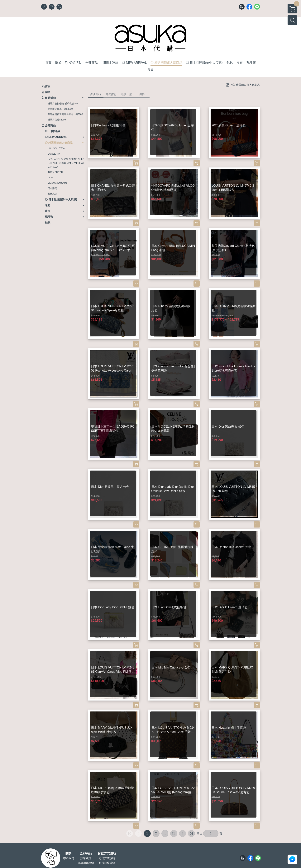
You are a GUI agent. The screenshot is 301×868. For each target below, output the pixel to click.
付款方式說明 (107, 853)
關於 (69, 853)
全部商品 (86, 853)
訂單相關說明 (86, 863)
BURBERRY (54, 154)
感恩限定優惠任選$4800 (60, 109)
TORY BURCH (55, 172)
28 (174, 833)
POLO (51, 178)
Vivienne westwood (58, 183)
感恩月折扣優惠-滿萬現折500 (63, 104)
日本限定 (52, 188)
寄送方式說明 (107, 858)
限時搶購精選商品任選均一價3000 (65, 114)
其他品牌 (52, 194)
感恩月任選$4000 (57, 120)
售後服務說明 (107, 863)
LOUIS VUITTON (57, 148)
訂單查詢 (86, 858)
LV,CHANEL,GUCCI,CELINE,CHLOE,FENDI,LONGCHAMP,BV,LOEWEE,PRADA (66, 163)
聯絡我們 (69, 858)
